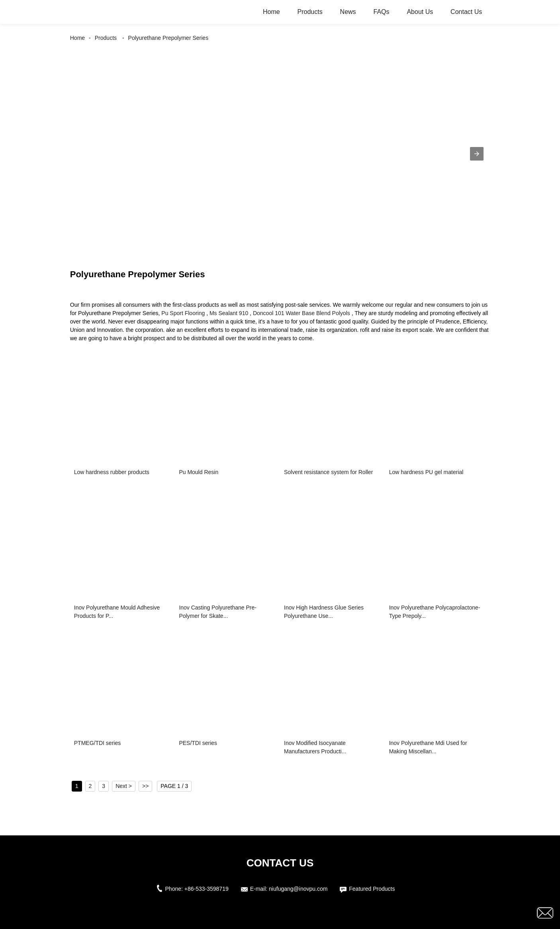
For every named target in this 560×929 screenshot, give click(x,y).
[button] (477, 154)
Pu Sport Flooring (183, 313)
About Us (420, 12)
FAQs (382, 12)
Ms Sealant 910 (229, 313)
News (348, 12)
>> (145, 786)
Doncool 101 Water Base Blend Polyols (302, 313)
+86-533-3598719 (207, 889)
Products (310, 12)
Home (271, 12)
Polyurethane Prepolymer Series (168, 38)
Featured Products (372, 889)
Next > (124, 786)
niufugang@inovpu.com (298, 889)
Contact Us (466, 12)
